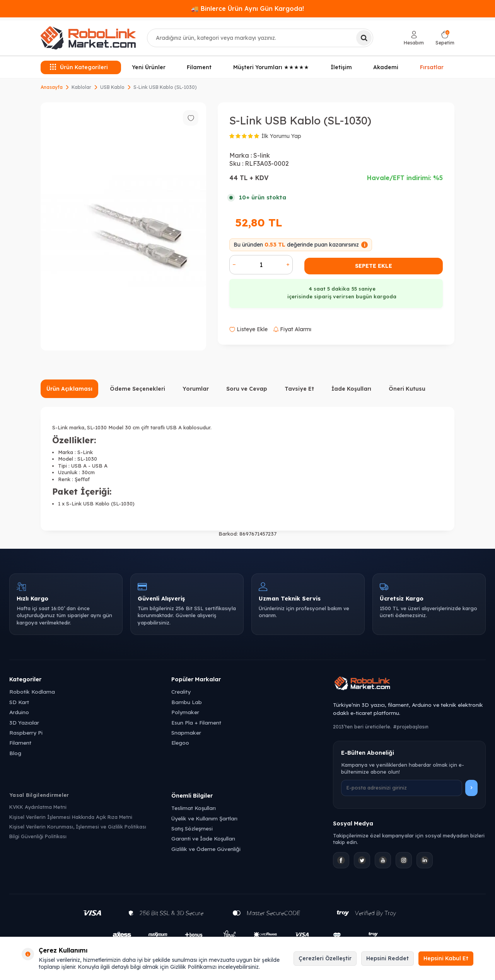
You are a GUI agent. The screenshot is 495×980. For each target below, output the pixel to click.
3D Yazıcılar (24, 722)
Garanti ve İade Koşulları (203, 838)
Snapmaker (186, 732)
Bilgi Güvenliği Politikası (38, 836)
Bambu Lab (187, 702)
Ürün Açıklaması (69, 389)
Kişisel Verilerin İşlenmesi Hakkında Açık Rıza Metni (71, 817)
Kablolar (81, 87)
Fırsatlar (432, 67)
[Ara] (364, 38)
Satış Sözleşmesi (192, 828)
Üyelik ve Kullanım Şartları (204, 818)
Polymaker (185, 712)
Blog (15, 753)
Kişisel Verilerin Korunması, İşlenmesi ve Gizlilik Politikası (78, 827)
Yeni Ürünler (149, 67)
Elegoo (180, 743)
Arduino (19, 712)
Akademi (386, 67)
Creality (181, 692)
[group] (123, 226)
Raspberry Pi (26, 732)
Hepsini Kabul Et (446, 958)
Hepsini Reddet (387, 958)
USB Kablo (112, 87)
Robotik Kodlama (32, 692)
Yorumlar (196, 389)
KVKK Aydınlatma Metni (38, 807)
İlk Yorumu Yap (281, 136)
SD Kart (19, 702)
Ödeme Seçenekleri (137, 389)
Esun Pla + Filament (196, 722)
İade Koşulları (351, 389)
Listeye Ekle (248, 329)
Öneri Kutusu (407, 389)
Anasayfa (52, 87)
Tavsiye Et (299, 389)
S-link (262, 155)
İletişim (341, 67)
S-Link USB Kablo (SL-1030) (165, 87)
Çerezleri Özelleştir (325, 958)
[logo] (88, 38)
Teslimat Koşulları (194, 808)
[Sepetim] (445, 38)
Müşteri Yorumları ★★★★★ (271, 67)
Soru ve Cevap (247, 389)
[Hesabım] (414, 38)
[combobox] (260, 38)
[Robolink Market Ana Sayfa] (409, 684)
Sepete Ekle (374, 266)
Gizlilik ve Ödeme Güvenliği (206, 849)
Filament (199, 67)
